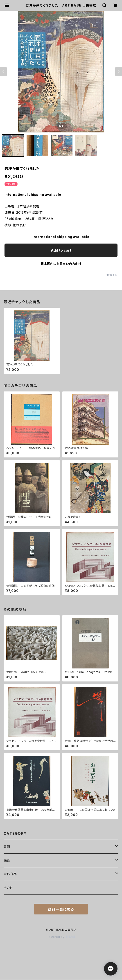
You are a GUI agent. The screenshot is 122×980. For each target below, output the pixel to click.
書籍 (7, 847)
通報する (112, 275)
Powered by (61, 937)
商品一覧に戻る (61, 909)
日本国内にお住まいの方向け (61, 264)
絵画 (7, 860)
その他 (8, 888)
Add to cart (61, 250)
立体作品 (10, 874)
